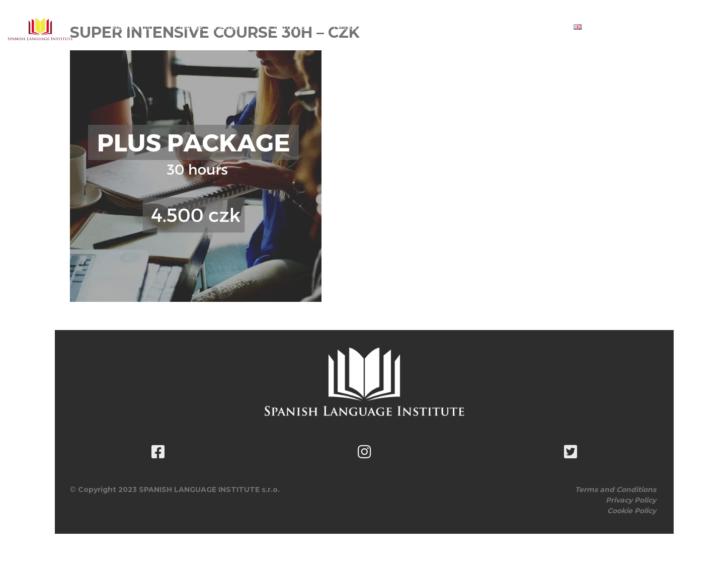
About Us (131, 27)
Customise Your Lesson (314, 27)
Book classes (460, 27)
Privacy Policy (631, 500)
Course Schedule (209, 27)
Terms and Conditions (616, 490)
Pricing (398, 27)
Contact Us (529, 27)
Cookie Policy (632, 511)
